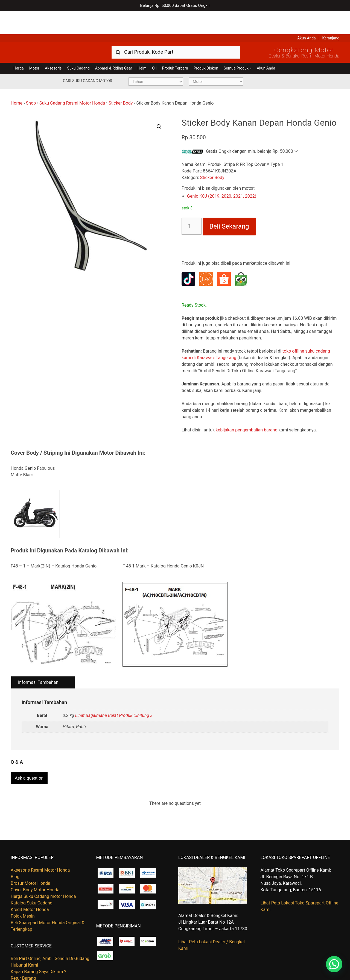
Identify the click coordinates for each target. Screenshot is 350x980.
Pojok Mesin (23, 890)
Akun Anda (307, 15)
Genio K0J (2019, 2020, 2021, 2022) (222, 173)
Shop (31, 80)
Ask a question (29, 752)
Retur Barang (23, 952)
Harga (19, 45)
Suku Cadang (78, 45)
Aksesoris (53, 45)
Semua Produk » (237, 45)
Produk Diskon (206, 45)
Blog (15, 851)
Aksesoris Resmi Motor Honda (40, 844)
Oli (154, 45)
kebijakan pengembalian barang (247, 407)
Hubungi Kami (24, 939)
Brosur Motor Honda (30, 857)
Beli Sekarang (229, 203)
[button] (159, 104)
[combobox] (176, 29)
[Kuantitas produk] (192, 203)
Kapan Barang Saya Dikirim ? (38, 946)
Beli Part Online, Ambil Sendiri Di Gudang (50, 933)
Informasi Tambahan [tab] (38, 659)
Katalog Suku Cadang (32, 877)
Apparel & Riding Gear (114, 45)
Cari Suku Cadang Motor (87, 58)
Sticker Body (121, 80)
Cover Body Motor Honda (35, 864)
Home (17, 80)
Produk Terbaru (175, 45)
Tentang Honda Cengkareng (38, 959)
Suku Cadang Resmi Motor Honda (72, 80)
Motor (34, 45)
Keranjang (331, 15)
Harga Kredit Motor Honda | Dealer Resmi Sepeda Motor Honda (50, 29)
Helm (142, 45)
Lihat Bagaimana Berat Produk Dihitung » (114, 692)
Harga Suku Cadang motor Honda (43, 871)
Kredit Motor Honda (30, 884)
